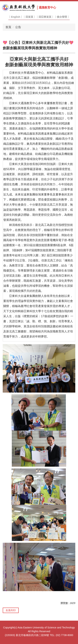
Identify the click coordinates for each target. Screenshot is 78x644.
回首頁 (29, 17)
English (16, 17)
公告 (18, 27)
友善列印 (11, 610)
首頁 (8, 27)
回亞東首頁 (45, 17)
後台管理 (62, 17)
